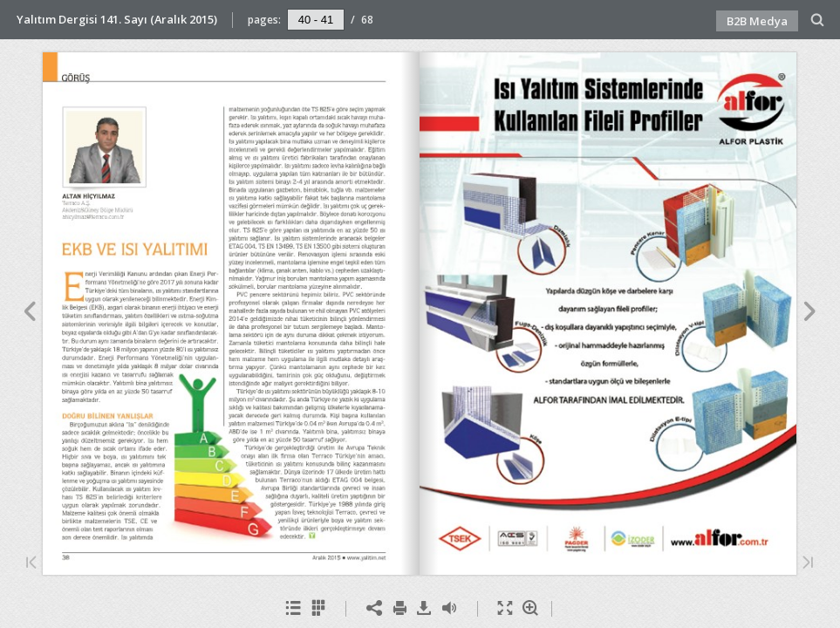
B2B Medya (757, 21)
